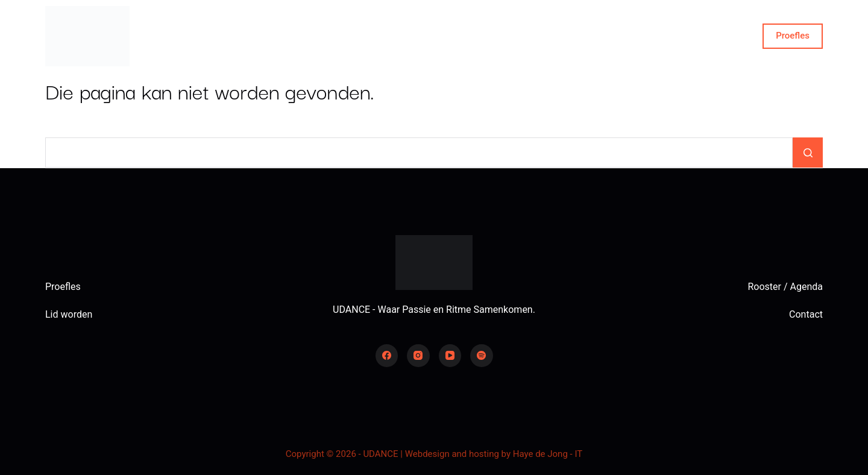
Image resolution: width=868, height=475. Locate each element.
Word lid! (480, 36)
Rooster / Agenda (785, 287)
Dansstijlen (570, 36)
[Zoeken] (746, 36)
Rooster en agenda (381, 36)
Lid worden (69, 314)
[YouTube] (450, 356)
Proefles (793, 36)
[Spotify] (482, 356)
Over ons (282, 36)
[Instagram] (418, 356)
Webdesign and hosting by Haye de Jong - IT (494, 454)
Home (207, 36)
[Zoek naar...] (419, 153)
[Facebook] (387, 356)
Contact (661, 36)
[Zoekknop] (808, 153)
